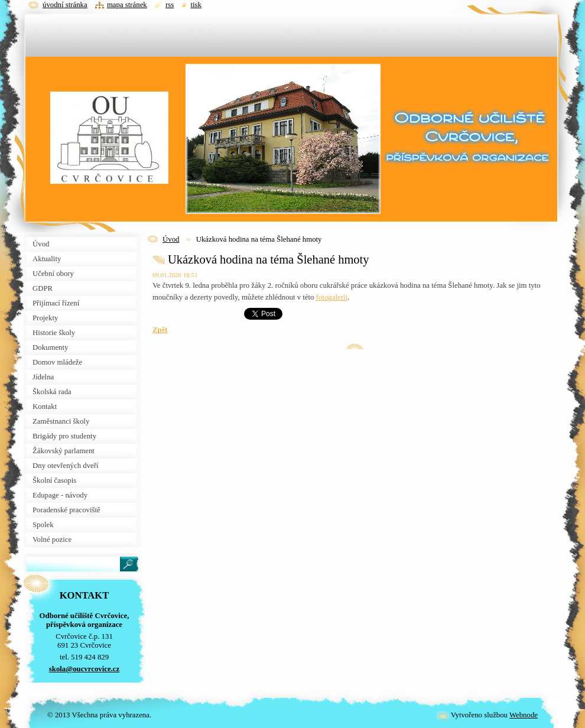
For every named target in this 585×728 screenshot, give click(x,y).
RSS (170, 5)
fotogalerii (332, 297)
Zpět (160, 330)
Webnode (524, 715)
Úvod (171, 239)
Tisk (196, 5)
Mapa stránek (127, 5)
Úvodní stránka (65, 5)
